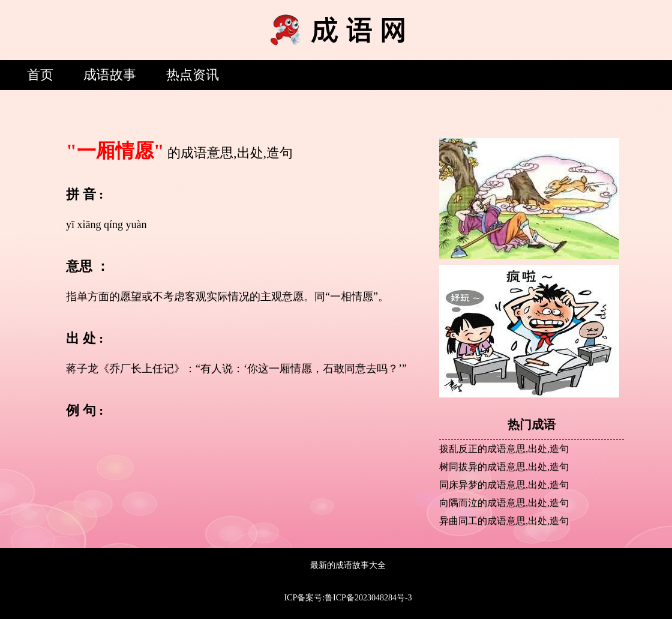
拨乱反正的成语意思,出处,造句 (504, 449)
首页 (40, 75)
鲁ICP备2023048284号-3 (368, 598)
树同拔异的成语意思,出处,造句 (504, 467)
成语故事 (110, 75)
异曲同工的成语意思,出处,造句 (504, 521)
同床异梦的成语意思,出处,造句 (504, 485)
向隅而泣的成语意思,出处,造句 (504, 503)
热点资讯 (193, 75)
